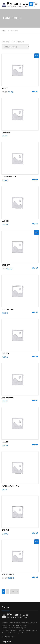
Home (4, 31)
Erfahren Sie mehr (8, 637)
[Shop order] (15, 47)
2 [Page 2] (8, 592)
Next (15, 592)
